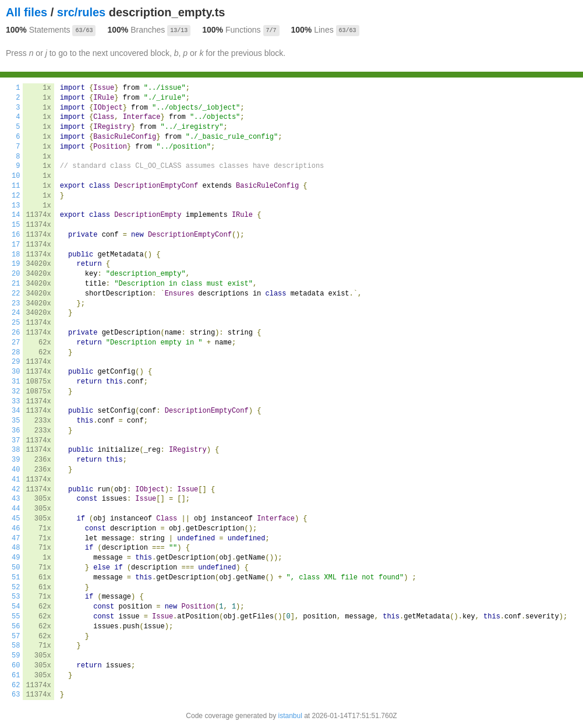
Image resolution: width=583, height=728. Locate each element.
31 (16, 382)
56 (16, 627)
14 (16, 215)
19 (16, 264)
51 (16, 578)
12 (16, 196)
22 (16, 294)
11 (16, 186)
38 (16, 450)
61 (16, 676)
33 (16, 402)
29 (16, 362)
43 (16, 499)
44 (16, 509)
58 (16, 646)
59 (16, 656)
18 (16, 255)
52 (16, 588)
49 (16, 558)
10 (16, 176)
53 (16, 597)
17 (16, 245)
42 (16, 490)
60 (16, 666)
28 (16, 353)
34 (16, 411)
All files (27, 12)
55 (16, 617)
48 (16, 548)
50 (16, 568)
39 (16, 460)
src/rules (81, 12)
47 (16, 539)
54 (16, 607)
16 (16, 235)
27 (16, 343)
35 (16, 421)
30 (16, 372)
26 (16, 333)
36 (16, 431)
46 (16, 529)
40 (16, 470)
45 (16, 519)
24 (16, 313)
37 (16, 441)
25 (16, 323)
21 (16, 284)
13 (16, 206)
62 (16, 685)
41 (16, 480)
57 (16, 636)
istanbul (290, 716)
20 (16, 274)
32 (16, 392)
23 (16, 304)
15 (16, 225)
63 (16, 695)
